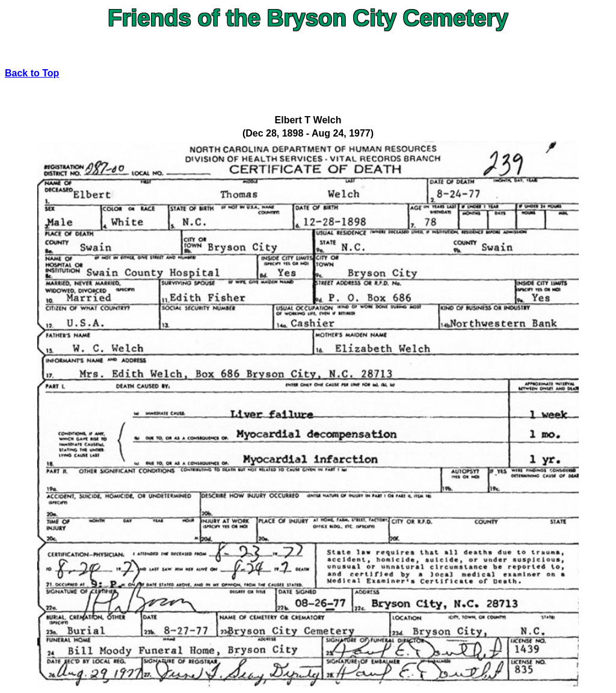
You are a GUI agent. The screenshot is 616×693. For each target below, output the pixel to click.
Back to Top (32, 73)
